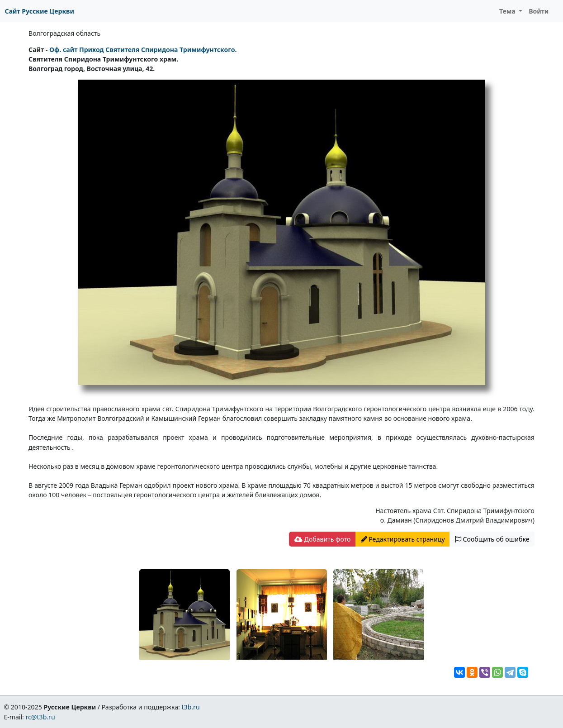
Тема (508, 11)
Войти (539, 11)
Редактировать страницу (403, 539)
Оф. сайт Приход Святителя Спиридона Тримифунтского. (143, 50)
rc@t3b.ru (40, 717)
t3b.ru (191, 707)
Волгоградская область (64, 33)
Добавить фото (322, 539)
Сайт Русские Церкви (40, 11)
